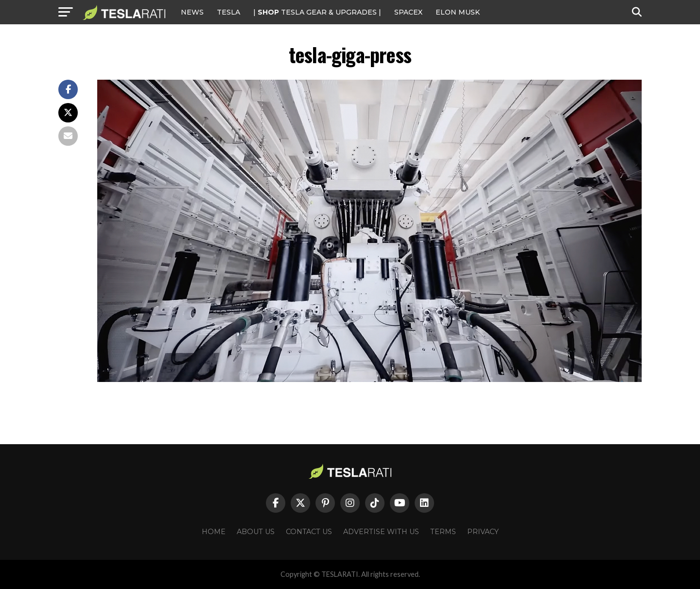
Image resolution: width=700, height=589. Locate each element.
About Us (256, 532)
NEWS (192, 12)
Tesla (228, 12)
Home (214, 532)
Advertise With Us (381, 532)
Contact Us (309, 532)
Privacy (483, 532)
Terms (443, 532)
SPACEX (408, 12)
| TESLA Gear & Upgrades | (317, 12)
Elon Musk (458, 12)
